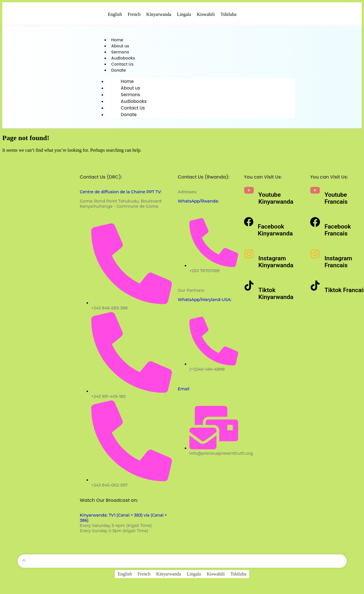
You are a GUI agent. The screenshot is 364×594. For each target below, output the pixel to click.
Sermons (121, 54)
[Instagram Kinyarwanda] (249, 257)
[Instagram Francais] (315, 257)
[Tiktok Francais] (315, 289)
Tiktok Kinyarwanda (276, 297)
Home (118, 40)
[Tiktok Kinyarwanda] (249, 289)
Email (184, 392)
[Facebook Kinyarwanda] (249, 225)
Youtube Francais (336, 202)
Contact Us (123, 67)
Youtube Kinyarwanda (276, 202)
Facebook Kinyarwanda (275, 233)
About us (121, 47)
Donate (119, 74)
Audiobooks (124, 60)
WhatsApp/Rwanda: (198, 205)
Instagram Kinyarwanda (276, 265)
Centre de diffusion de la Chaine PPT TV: (121, 195)
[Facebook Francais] (315, 225)
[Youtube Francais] (315, 194)
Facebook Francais (338, 233)
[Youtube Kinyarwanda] (249, 194)
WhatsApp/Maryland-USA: (205, 303)
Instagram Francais (338, 265)
